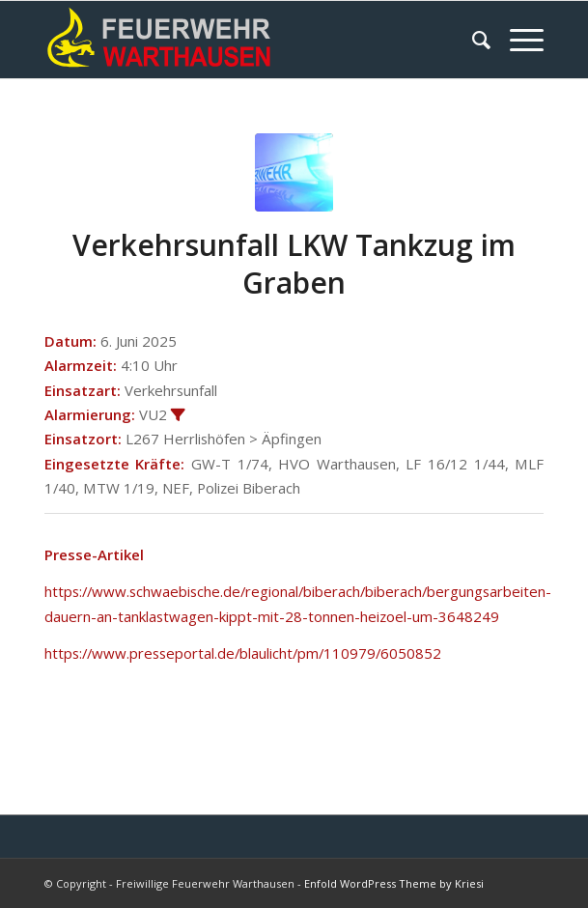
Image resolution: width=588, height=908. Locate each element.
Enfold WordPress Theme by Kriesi (394, 883)
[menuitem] (472, 40)
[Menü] (517, 40)
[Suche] (472, 40)
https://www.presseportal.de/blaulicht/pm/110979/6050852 (243, 653)
